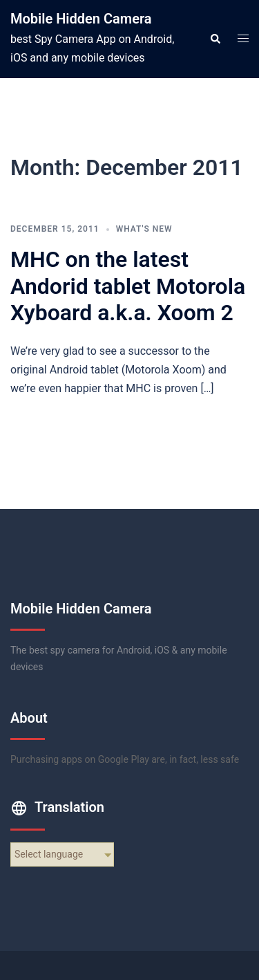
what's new (144, 229)
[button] (215, 39)
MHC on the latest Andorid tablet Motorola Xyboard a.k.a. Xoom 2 (128, 286)
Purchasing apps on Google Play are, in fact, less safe (125, 759)
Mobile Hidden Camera (81, 19)
